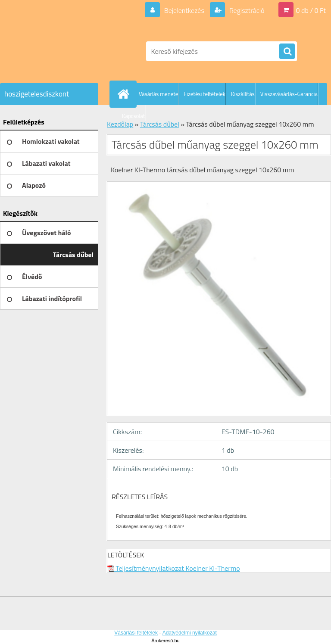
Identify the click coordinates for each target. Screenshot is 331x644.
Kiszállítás (243, 94)
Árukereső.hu (165, 641)
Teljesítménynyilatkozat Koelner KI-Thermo (174, 568)
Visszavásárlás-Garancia (289, 94)
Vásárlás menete (158, 94)
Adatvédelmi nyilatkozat (190, 633)
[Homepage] (125, 94)
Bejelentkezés (184, 10)
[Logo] (59, 51)
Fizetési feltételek (205, 94)
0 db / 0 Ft (311, 10)
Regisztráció (246, 10)
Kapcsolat (133, 116)
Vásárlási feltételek (136, 633)
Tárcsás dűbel (160, 124)
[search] (287, 52)
